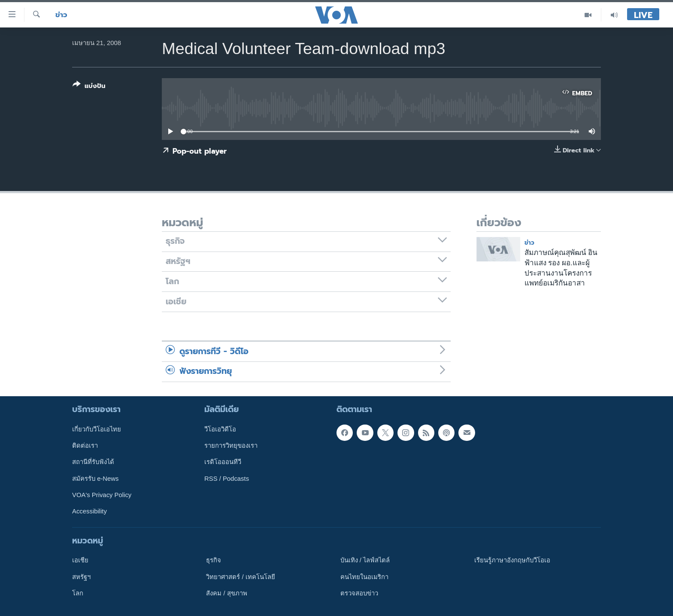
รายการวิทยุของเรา (231, 446)
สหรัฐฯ (81, 577)
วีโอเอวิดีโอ (220, 429)
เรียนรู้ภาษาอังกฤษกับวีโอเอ (512, 560)
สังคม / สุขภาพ (226, 593)
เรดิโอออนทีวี (223, 462)
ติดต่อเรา (85, 446)
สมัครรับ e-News (95, 478)
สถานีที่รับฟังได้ (93, 462)
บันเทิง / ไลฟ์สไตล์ (365, 560)
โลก (78, 593)
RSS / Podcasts (227, 478)
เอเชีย (80, 560)
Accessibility (89, 511)
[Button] (89, 87)
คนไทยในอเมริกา (364, 577)
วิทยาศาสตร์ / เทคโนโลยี (240, 577)
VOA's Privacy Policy (102, 495)
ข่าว (61, 15)
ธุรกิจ (214, 560)
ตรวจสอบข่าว (359, 593)
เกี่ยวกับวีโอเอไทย (97, 429)
